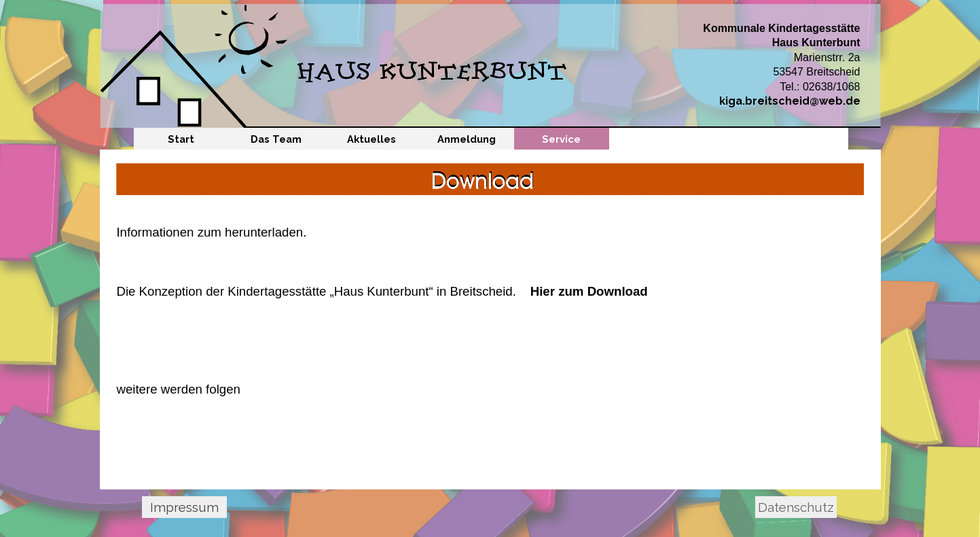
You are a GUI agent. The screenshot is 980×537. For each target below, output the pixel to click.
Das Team (276, 139)
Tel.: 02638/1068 (820, 87)
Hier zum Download (589, 291)
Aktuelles (371, 139)
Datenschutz (796, 507)
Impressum (184, 507)
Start (181, 139)
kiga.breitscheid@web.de (790, 101)
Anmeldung (467, 139)
